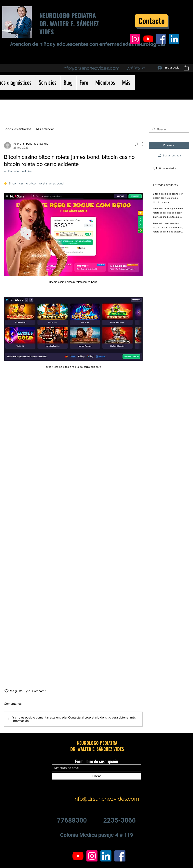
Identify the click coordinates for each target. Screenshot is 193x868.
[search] (169, 129)
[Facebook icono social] (161, 39)
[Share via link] (36, 691)
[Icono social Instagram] (135, 39)
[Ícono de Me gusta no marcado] (6, 691)
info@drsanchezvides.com (91, 68)
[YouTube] (148, 39)
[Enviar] (96, 776)
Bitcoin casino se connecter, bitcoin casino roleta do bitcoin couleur (168, 198)
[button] (186, 68)
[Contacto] (151, 21)
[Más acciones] (140, 144)
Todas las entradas (18, 129)
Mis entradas (45, 129)
